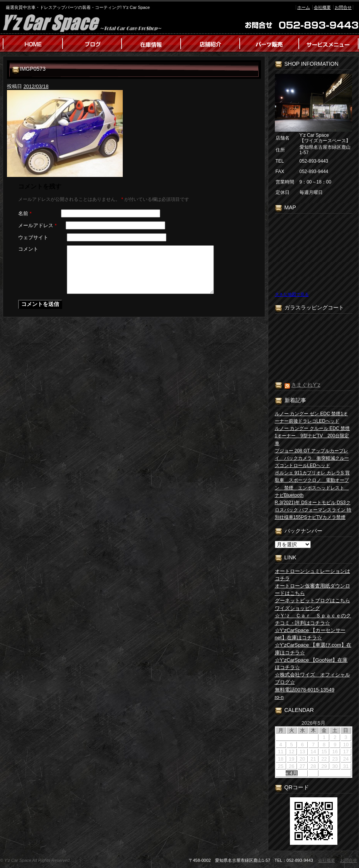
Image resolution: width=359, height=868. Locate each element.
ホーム (304, 7)
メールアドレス (37, 225)
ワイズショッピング (297, 608)
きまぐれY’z (306, 385)
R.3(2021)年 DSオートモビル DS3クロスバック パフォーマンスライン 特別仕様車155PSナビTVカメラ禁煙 (313, 510)
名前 (25, 213)
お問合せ (343, 7)
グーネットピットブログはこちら (312, 600)
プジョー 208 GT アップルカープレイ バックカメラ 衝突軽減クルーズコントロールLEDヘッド (312, 458)
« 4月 (292, 773)
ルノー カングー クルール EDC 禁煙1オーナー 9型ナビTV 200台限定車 (312, 436)
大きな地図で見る (292, 294)
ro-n (279, 697)
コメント (28, 249)
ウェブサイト (33, 237)
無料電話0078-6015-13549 (305, 690)
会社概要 (322, 7)
